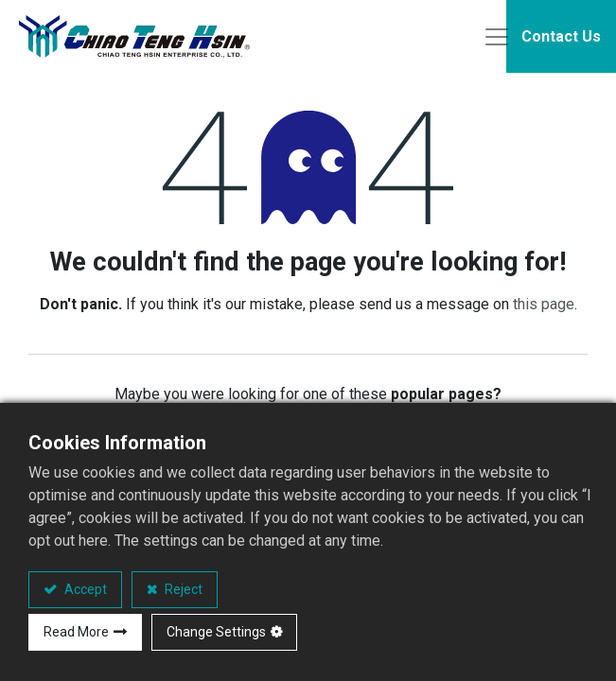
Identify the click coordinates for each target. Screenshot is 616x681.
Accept (84, 589)
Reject (182, 589)
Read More (76, 632)
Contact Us (561, 37)
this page (544, 307)
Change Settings (216, 632)
